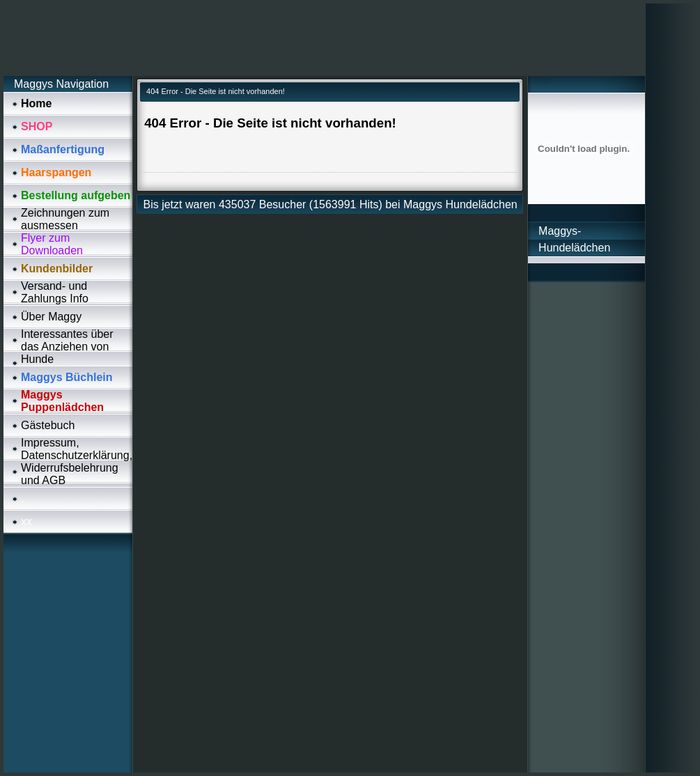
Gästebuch (48, 425)
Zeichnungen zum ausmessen (65, 219)
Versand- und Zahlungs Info (55, 292)
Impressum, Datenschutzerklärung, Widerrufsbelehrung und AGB (77, 461)
